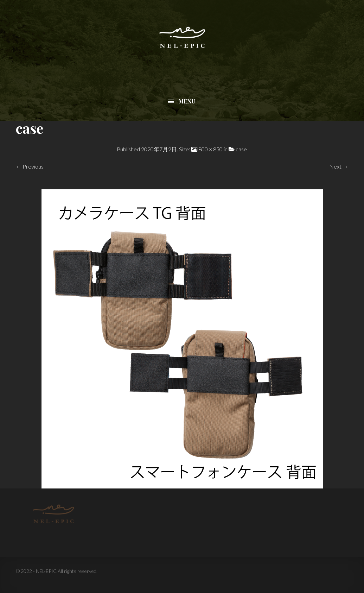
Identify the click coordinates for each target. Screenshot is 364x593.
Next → (339, 166)
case (241, 149)
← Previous (30, 166)
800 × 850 (210, 149)
